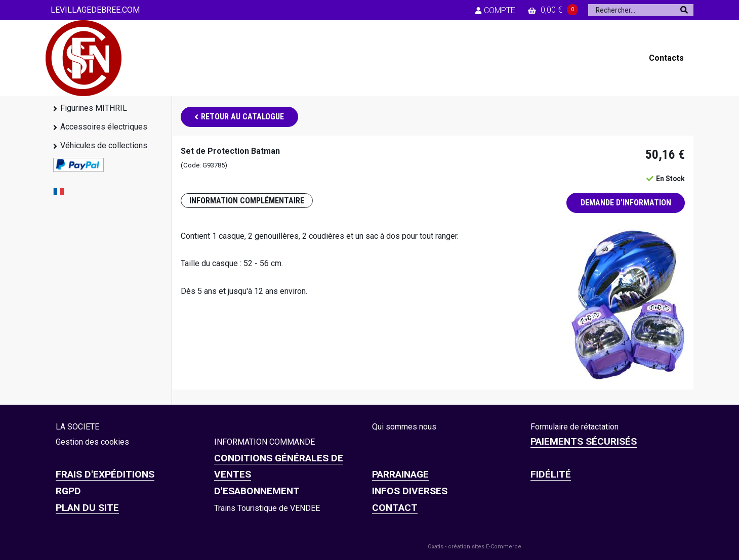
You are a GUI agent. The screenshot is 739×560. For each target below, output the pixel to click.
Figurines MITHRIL (94, 108)
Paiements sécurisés (584, 441)
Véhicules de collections (104, 145)
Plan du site (87, 508)
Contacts (666, 58)
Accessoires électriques (104, 127)
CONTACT (395, 508)
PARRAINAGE (400, 474)
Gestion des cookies (92, 442)
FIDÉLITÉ (551, 474)
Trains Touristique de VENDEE (267, 508)
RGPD (68, 491)
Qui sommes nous (404, 427)
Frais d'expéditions (105, 474)
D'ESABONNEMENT (257, 491)
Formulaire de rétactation (574, 427)
